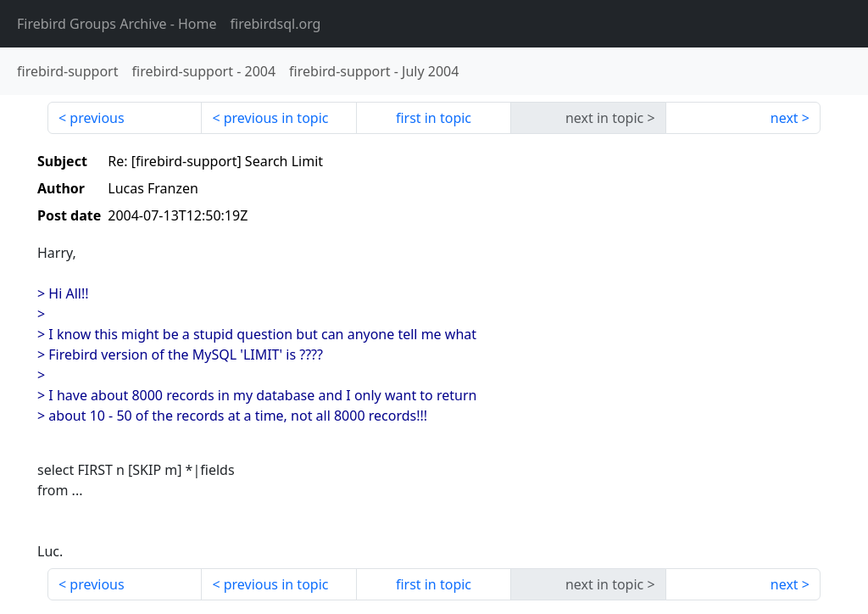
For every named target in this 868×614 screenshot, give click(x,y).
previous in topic (276, 118)
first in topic (434, 118)
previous (97, 118)
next (785, 118)
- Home (117, 24)
